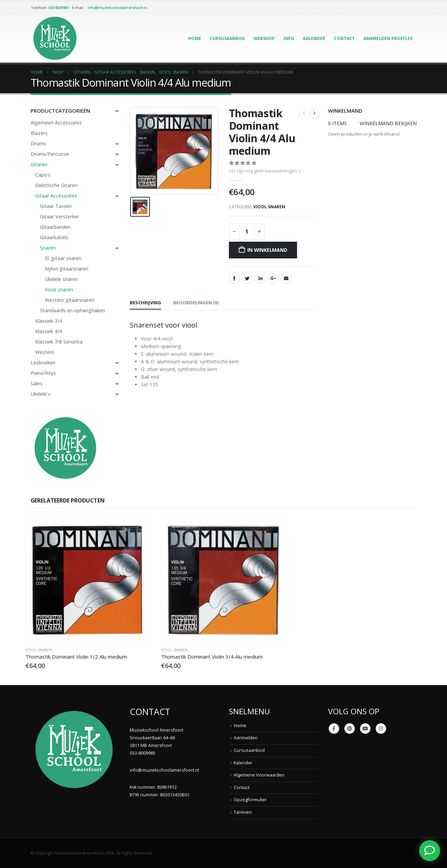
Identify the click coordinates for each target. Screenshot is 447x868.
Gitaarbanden (55, 227)
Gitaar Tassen (56, 206)
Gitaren (39, 164)
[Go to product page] (88, 579)
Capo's (43, 175)
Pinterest (350, 729)
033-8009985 (59, 7)
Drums (38, 143)
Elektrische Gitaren (56, 185)
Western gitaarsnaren (70, 300)
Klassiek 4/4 (49, 331)
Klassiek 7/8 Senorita (59, 342)
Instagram (381, 729)
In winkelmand (267, 250)
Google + (273, 278)
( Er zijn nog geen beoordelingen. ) (265, 171)
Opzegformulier (250, 800)
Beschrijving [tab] (145, 303)
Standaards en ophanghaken (73, 310)
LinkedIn (260, 278)
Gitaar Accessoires (56, 196)
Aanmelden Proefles (388, 38)
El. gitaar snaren (63, 258)
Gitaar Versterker (59, 216)
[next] (314, 113)
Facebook (234, 278)
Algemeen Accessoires (56, 123)
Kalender (314, 38)
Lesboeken (43, 363)
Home (195, 38)
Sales (37, 383)
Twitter (247, 278)
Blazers (39, 133)
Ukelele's (41, 394)
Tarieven (243, 812)
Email (286, 278)
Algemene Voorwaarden (259, 775)
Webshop (264, 38)
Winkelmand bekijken (388, 123)
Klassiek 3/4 (49, 321)
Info (289, 38)
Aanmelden (246, 738)
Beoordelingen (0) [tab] (196, 303)
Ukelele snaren (61, 279)
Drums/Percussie (50, 154)
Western (45, 352)
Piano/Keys (43, 373)
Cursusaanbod (227, 38)
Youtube (365, 729)
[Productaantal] (247, 232)
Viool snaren (269, 207)
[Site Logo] (55, 38)
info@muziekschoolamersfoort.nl (117, 7)
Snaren (48, 248)
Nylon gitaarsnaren (67, 269)
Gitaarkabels (54, 237)
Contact (344, 38)
